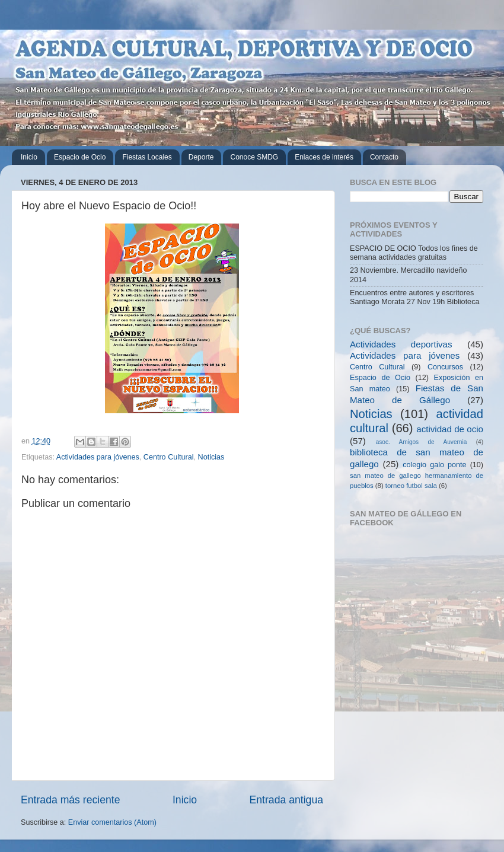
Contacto (384, 157)
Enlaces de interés (324, 157)
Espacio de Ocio (80, 157)
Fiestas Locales (147, 157)
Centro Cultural (169, 457)
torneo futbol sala (411, 486)
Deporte (201, 157)
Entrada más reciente (71, 800)
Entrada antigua (286, 800)
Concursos (445, 367)
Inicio (29, 157)
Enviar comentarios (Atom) (112, 822)
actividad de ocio (450, 429)
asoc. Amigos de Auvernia (422, 442)
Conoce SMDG (254, 157)
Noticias (211, 457)
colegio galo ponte (434, 465)
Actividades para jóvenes (98, 457)
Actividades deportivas (401, 344)
